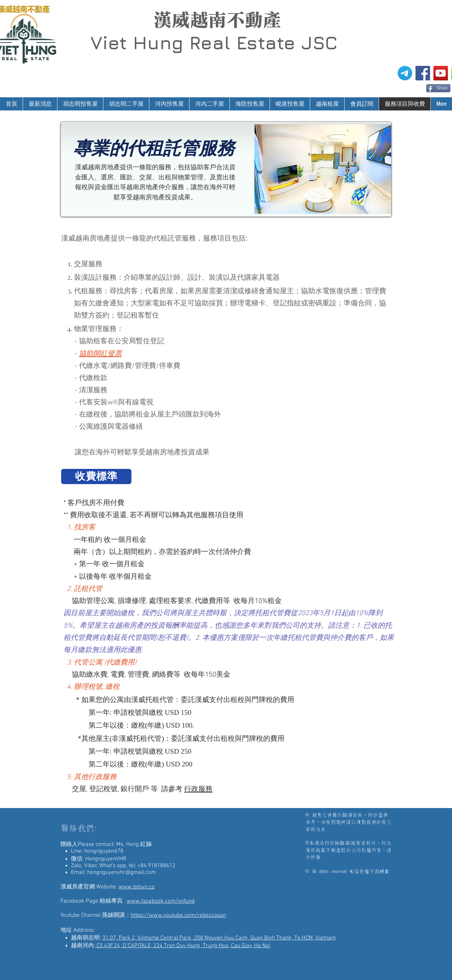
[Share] (438, 88)
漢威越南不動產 (217, 20)
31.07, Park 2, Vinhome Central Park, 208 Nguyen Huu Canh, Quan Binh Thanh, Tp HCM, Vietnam (219, 938)
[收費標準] (96, 476)
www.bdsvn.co (137, 887)
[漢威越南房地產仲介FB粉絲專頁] (423, 73)
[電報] (405, 73)
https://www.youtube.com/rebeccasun (178, 915)
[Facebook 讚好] (413, 87)
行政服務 (198, 789)
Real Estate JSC (263, 43)
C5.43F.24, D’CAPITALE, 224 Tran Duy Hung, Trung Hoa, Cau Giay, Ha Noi (183, 946)
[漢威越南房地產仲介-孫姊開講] (441, 73)
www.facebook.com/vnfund (161, 901)
